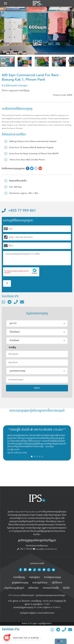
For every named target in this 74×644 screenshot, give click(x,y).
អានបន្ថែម (50, 447)
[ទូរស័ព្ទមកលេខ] (16, 302)
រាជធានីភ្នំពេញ (19, 578)
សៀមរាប (57, 519)
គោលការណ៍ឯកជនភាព (46, 613)
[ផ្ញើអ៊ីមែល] (22, 302)
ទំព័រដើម (66, 589)
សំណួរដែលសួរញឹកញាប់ (14, 589)
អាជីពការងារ (33, 589)
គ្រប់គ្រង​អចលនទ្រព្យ (20, 583)
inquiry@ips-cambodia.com (45, 549)
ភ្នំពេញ (49, 519)
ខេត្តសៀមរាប (34, 578)
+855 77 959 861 (19, 211)
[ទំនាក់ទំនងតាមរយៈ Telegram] (10, 302)
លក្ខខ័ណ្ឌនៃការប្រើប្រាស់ (28, 613)
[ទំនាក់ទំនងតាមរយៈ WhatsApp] (4, 302)
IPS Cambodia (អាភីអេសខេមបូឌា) (21, 596)
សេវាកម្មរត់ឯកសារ (40, 583)
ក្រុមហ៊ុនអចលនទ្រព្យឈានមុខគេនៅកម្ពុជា (51, 596)
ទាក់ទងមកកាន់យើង (51, 589)
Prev (4, 32)
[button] (5, 4)
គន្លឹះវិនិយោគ (57, 583)
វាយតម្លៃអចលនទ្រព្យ (52, 578)
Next (70, 32)
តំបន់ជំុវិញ (11, 348)
